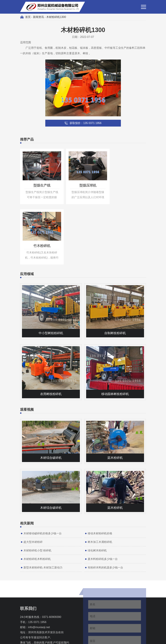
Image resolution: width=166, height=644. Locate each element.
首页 (28, 17)
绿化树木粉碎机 (97, 488)
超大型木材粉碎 (33, 479)
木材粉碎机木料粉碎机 (37, 496)
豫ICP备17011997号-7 (99, 640)
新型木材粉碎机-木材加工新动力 (43, 505)
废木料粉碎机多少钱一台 (103, 496)
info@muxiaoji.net (39, 564)
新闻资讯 (38, 17)
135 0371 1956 (37, 559)
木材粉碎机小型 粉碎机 (37, 488)
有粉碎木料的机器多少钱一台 (105, 505)
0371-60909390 (52, 554)
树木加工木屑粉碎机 (100, 479)
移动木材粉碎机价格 (100, 470)
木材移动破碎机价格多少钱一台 (43, 470)
